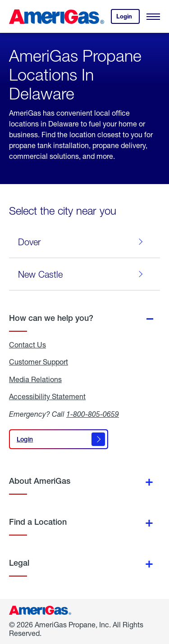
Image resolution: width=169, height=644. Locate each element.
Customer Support (39, 362)
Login (128, 18)
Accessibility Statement (47, 396)
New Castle (82, 274)
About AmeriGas (40, 481)
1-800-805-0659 (93, 414)
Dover (82, 242)
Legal (19, 563)
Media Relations (35, 379)
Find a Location (38, 522)
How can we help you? (51, 318)
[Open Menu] (153, 17)
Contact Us (27, 345)
